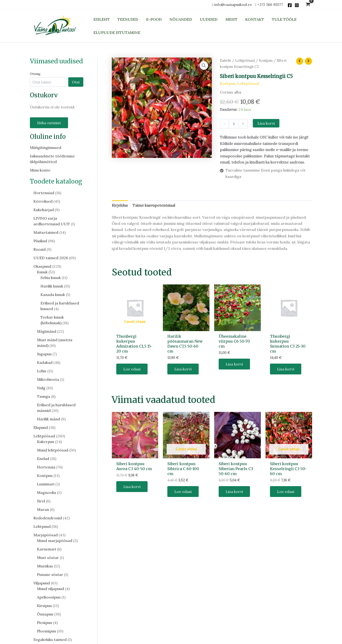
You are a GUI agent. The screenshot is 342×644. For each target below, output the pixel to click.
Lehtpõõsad (245, 60)
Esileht (225, 60)
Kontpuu (266, 60)
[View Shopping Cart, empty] (308, 5)
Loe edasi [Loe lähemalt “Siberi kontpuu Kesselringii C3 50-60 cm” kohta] (286, 492)
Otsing (35, 74)
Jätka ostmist (49, 123)
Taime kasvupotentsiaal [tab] (154, 205)
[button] (204, 66)
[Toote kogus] (234, 124)
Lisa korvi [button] (183, 369)
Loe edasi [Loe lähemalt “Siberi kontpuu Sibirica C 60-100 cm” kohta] (183, 492)
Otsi (76, 82)
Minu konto (40, 170)
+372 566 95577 (270, 5)
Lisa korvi (266, 123)
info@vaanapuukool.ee (234, 5)
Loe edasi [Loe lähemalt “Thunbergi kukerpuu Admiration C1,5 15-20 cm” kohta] (132, 369)
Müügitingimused (46, 148)
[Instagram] (297, 5)
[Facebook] (290, 5)
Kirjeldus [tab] (120, 205)
